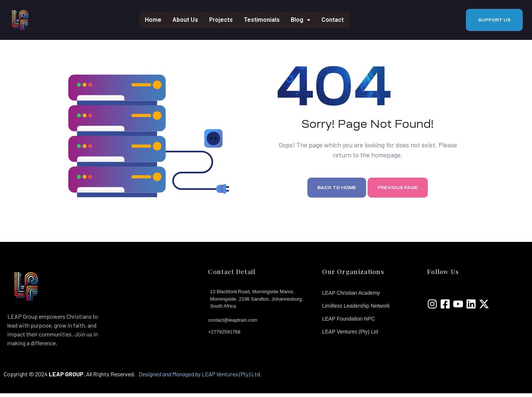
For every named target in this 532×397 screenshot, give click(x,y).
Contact (332, 20)
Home (153, 20)
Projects (221, 20)
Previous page (398, 191)
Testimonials (262, 20)
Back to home (337, 191)
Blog (301, 20)
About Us (185, 20)
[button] (494, 20)
